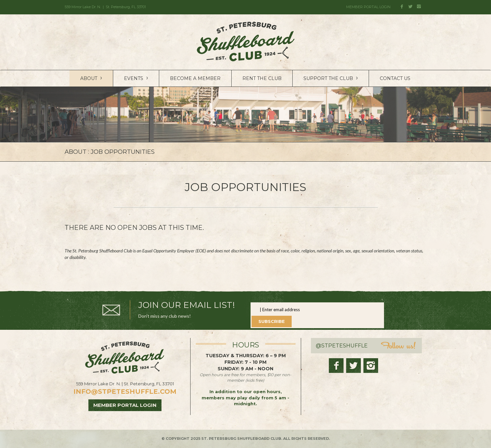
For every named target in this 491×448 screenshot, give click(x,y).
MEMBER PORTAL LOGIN (368, 7)
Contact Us (395, 78)
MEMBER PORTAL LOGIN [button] (125, 405)
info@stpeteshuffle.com (125, 392)
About (91, 78)
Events (136, 78)
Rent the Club (262, 78)
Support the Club (331, 78)
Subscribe (272, 321)
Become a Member (195, 78)
